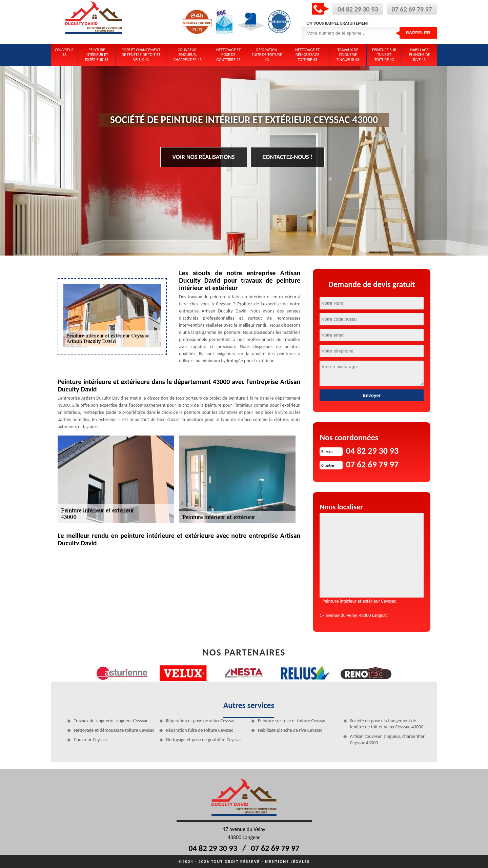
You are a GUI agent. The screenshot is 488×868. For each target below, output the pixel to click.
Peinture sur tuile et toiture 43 (384, 55)
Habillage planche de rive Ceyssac (290, 730)
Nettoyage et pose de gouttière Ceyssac (204, 740)
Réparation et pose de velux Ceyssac (201, 721)
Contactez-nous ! (288, 157)
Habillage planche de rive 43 (420, 55)
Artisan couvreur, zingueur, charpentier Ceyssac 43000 (387, 739)
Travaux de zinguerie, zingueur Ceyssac (111, 721)
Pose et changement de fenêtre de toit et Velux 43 (141, 55)
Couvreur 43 (64, 52)
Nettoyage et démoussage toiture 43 (307, 55)
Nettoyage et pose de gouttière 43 (228, 55)
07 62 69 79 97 (412, 9)
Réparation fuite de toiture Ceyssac (200, 730)
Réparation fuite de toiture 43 (267, 55)
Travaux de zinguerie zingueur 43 (348, 55)
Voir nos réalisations (204, 157)
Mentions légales (287, 862)
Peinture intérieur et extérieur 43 (97, 55)
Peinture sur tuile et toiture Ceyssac (292, 721)
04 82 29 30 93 (358, 9)
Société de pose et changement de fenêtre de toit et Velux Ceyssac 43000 (387, 724)
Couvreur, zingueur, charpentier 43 (188, 55)
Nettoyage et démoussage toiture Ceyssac (114, 730)
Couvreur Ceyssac (91, 740)
